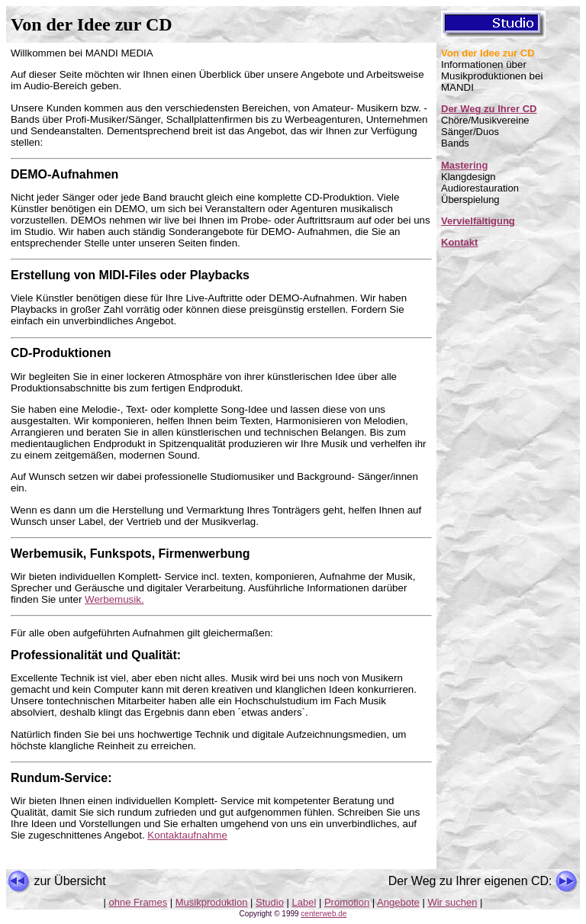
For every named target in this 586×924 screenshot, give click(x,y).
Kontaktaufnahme (187, 835)
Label (304, 902)
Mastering (464, 165)
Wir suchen (452, 902)
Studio (270, 902)
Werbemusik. (114, 599)
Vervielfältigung (478, 221)
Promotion (347, 902)
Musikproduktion (212, 902)
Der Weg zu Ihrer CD (489, 109)
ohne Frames (138, 902)
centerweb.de (324, 914)
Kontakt (459, 242)
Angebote (398, 902)
